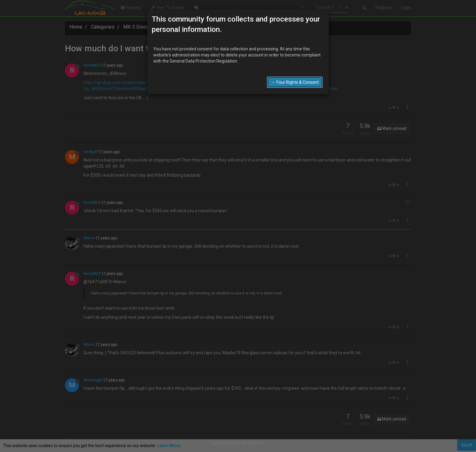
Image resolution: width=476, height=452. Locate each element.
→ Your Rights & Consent (295, 82)
